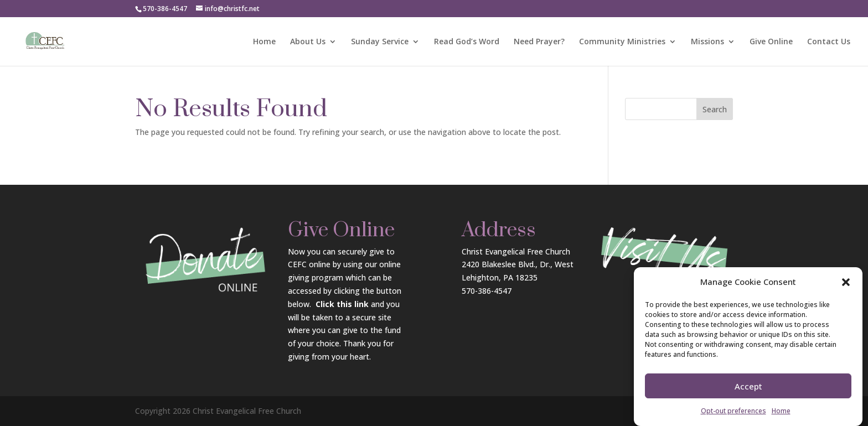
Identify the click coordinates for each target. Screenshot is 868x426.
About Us (308, 42)
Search (715, 109)
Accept (748, 386)
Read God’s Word (467, 42)
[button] (846, 282)
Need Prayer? (539, 42)
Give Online (771, 42)
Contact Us (829, 42)
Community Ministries (622, 42)
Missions (707, 42)
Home (781, 411)
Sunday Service (380, 42)
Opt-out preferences (733, 411)
